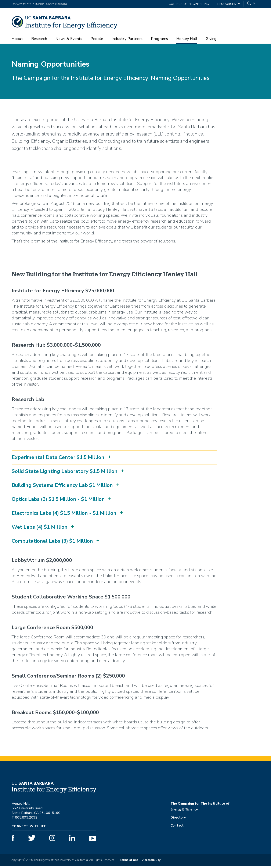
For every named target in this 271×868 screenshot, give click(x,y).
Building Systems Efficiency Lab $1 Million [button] (62, 487)
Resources (227, 4)
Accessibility (151, 862)
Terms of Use (129, 862)
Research (39, 39)
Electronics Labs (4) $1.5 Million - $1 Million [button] (64, 515)
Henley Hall (187, 39)
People (97, 39)
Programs (159, 39)
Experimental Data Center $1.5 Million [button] (58, 459)
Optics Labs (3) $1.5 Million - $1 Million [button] (58, 501)
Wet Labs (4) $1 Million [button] (40, 529)
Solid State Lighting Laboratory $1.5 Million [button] (65, 473)
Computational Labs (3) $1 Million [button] (52, 543)
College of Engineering (189, 4)
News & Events (69, 39)
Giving (211, 39)
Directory (178, 819)
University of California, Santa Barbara (39, 4)
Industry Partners (127, 39)
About (17, 39)
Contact (177, 827)
